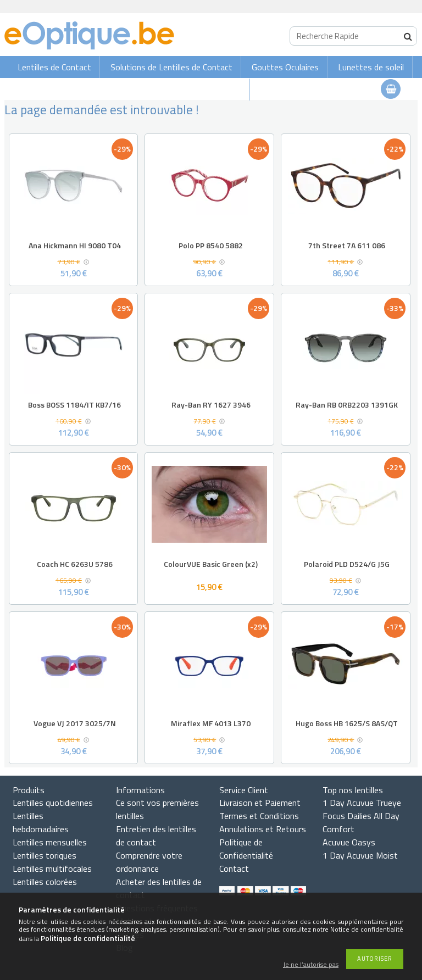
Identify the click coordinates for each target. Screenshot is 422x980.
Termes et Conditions (259, 816)
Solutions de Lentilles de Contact (171, 67)
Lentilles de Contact (54, 67)
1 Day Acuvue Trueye (362, 803)
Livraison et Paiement (260, 803)
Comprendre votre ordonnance (149, 862)
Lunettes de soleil (371, 67)
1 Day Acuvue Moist (360, 855)
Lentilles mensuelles (50, 842)
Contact (234, 868)
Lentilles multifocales (52, 868)
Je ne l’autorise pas (311, 965)
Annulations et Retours (263, 829)
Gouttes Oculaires (285, 67)
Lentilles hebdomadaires (41, 822)
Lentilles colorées (45, 882)
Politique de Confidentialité (246, 849)
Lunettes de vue (211, 90)
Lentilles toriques (45, 855)
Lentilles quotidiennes (53, 803)
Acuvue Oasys (349, 842)
